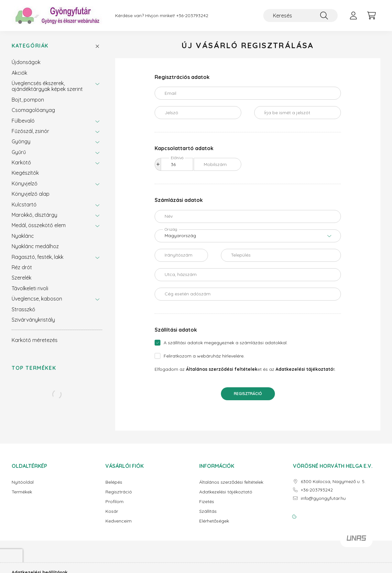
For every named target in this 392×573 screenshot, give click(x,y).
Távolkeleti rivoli (30, 288)
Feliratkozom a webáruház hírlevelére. (204, 356)
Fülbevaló (23, 121)
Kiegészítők (25, 173)
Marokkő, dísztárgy (34, 215)
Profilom (114, 502)
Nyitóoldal (23, 482)
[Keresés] (300, 16)
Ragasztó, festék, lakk (38, 257)
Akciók (19, 73)
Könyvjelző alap (31, 194)
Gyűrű (19, 152)
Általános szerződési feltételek (231, 482)
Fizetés (207, 502)
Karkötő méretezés (35, 340)
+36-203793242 (192, 16)
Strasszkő (23, 309)
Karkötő (21, 162)
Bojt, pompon (28, 100)
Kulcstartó (24, 204)
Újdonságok (26, 62)
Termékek (22, 492)
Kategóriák (30, 46)
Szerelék (22, 278)
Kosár (112, 511)
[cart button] (371, 16)
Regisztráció (248, 394)
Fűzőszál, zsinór (30, 131)
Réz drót (22, 267)
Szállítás (208, 511)
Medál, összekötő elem (39, 225)
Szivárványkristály (33, 320)
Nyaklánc (23, 236)
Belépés (114, 482)
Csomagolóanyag (33, 110)
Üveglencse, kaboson (37, 299)
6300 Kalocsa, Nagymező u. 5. (333, 482)
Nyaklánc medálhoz (35, 246)
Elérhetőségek (214, 521)
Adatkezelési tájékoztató (226, 492)
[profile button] (353, 16)
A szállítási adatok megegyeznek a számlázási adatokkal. (226, 343)
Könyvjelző (25, 183)
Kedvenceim (119, 521)
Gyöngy (21, 141)
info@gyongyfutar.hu (323, 498)
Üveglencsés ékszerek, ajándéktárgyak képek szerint (47, 86)
